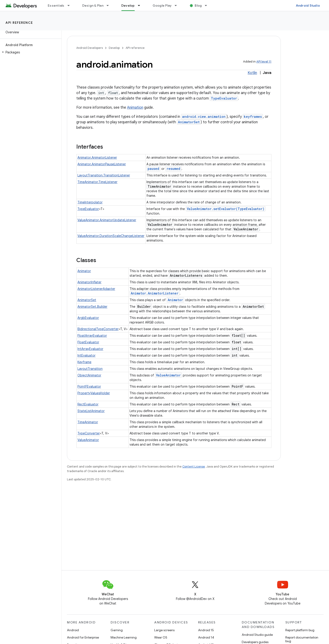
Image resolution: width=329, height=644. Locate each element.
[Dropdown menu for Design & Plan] (110, 5)
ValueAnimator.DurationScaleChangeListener (111, 236)
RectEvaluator (88, 404)
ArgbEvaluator (88, 318)
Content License (194, 467)
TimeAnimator (88, 422)
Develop (114, 48)
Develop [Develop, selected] (128, 5)
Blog (198, 5)
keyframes (253, 117)
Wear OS (161, 637)
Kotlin (252, 73)
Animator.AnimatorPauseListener (102, 164)
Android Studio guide (257, 635)
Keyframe (84, 362)
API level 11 (264, 62)
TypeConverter (89, 433)
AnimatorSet (189, 122)
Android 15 (206, 630)
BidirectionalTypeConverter (98, 329)
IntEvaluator (86, 355)
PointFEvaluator (89, 386)
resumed (173, 169)
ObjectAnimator (89, 375)
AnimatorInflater (89, 282)
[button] (30, 52)
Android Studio (308, 5)
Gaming (117, 630)
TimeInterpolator (90, 202)
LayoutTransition (90, 369)
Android (73, 630)
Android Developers (90, 48)
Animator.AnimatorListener (97, 158)
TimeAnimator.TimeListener (97, 182)
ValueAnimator (168, 375)
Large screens (164, 630)
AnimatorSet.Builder (92, 307)
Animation (135, 108)
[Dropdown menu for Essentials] (71, 5)
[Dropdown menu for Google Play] (178, 5)
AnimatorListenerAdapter (96, 289)
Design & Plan (93, 5)
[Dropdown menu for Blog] (208, 5)
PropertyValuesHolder (94, 393)
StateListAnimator (91, 411)
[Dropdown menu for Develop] (141, 5)
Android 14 (206, 637)
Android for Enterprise (83, 637)
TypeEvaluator (224, 98)
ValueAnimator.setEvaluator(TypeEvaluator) (226, 209)
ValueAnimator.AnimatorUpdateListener (107, 220)
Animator (84, 271)
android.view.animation (204, 117)
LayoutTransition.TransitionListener (104, 175)
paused (153, 169)
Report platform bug (300, 630)
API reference (19, 23)
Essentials (56, 5)
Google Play (162, 5)
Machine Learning (124, 637)
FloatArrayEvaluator (92, 336)
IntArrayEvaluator (90, 349)
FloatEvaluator (88, 342)
